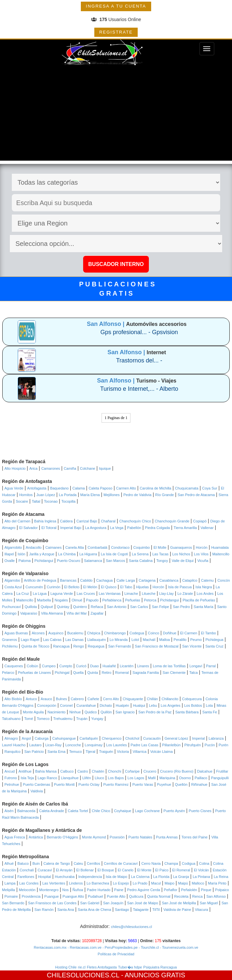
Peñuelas (133, 600)
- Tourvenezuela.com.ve (179, 947)
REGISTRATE (116, 32)
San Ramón (44, 910)
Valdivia (37, 791)
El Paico (162, 870)
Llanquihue (70, 778)
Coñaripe (132, 771)
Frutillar (222, 771)
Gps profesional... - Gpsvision (139, 332)
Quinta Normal (159, 896)
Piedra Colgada (157, 528)
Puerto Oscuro (69, 561)
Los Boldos (193, 705)
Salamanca (93, 561)
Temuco (75, 752)
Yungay (97, 719)
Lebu (153, 705)
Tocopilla (69, 501)
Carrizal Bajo (87, 521)
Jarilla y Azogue (42, 554)
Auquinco (56, 633)
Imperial (198, 738)
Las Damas (75, 640)
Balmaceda (26, 811)
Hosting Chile (66, 967)
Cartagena (147, 580)
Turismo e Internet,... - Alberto (139, 389)
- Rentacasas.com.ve (84, 947)
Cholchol (132, 738)
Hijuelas (142, 587)
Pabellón (134, 528)
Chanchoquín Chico (135, 521)
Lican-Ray (54, 745)
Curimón (54, 587)
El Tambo (209, 633)
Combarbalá (98, 547)
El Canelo (126, 870)
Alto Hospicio (15, 468)
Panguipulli (220, 778)
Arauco (46, 699)
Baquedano (59, 488)
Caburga (41, 738)
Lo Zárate (185, 594)
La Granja (181, 877)
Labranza (216, 738)
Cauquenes (14, 666)
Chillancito (170, 699)
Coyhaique (123, 811)
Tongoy (162, 561)
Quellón (181, 784)
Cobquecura (192, 699)
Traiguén (106, 752)
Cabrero (77, 699)
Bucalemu (75, 633)
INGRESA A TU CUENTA (116, 6)
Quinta (93, 673)
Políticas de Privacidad (116, 954)
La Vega (117, 528)
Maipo (170, 883)
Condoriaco (120, 547)
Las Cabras (52, 640)
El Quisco (109, 587)
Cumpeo (49, 666)
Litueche (149, 594)
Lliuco (99, 778)
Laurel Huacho (14, 745)
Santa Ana (66, 910)
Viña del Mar (77, 613)
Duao (94, 666)
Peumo (196, 640)
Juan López (46, 495)
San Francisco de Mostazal (157, 646)
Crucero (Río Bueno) (177, 771)
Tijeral (90, 752)
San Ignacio (125, 712)
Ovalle (10, 561)
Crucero (150, 771)
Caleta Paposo (101, 488)
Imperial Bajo (71, 528)
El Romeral (181, 870)
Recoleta (181, 896)
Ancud (10, 771)
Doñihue (170, 633)
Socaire (22, 501)
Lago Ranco (47, 778)
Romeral (122, 673)
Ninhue (75, 712)
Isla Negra (204, 587)
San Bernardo (13, 903)
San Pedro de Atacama (196, 495)
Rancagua (61, 646)
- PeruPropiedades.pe (120, 947)
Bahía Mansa (46, 771)
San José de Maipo (143, 903)
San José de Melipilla (179, 903)
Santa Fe (210, 712)
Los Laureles (116, 745)
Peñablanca (112, 600)
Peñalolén (189, 890)
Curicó (81, 666)
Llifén (86, 778)
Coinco (153, 633)
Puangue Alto (73, 896)
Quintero (80, 607)
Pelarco (8, 673)
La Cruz (23, 594)
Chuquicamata (187, 488)
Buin (36, 863)
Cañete (93, 699)
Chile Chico (101, 811)
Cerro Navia (151, 863)
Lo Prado (140, 883)
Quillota (31, 607)
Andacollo (34, 547)
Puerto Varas (143, 784)
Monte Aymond (94, 837)
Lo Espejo (121, 883)
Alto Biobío (13, 699)
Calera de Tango (57, 863)
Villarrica (140, 752)
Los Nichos (181, 554)
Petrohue (12, 784)
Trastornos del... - (139, 360)
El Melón (90, 587)
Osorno (185, 778)
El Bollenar (85, 870)
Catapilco (190, 580)
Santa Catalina (141, 561)
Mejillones (112, 495)
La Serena (140, 554)
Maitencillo (221, 554)
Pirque (206, 890)
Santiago (122, 910)
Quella (79, 673)
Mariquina (167, 778)
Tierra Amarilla (185, 528)
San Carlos (139, 607)
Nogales (61, 600)
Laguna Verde (62, 594)
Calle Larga (126, 580)
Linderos (76, 883)
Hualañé (109, 666)
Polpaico (222, 890)
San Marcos (116, 561)
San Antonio (116, 607)
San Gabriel (90, 903)
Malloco (198, 883)
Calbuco (67, 771)
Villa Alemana (52, 613)
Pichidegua (214, 640)
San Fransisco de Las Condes (52, 903)
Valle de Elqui (183, 561)
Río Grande (164, 495)
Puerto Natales (140, 837)
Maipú (183, 883)
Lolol (135, 640)
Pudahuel (95, 896)
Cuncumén (34, 587)
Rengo (79, 646)
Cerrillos (93, 863)
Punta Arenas (167, 837)
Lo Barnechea (98, 883)
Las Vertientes (54, 883)
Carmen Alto (126, 488)
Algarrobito (13, 547)
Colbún (32, 666)
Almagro (11, 738)
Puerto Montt (64, 784)
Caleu (78, 863)
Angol (26, 738)
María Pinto (217, 883)
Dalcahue (205, 771)
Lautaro (35, 745)
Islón (22, 554)
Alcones (38, 633)
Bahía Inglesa (45, 521)
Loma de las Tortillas (169, 666)
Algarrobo (12, 580)
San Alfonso (216, 896)
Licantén (127, 666)
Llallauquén (97, 640)
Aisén (9, 811)
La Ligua (40, 594)
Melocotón (27, 890)
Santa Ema (57, 752)
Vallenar (207, 528)
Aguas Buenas (16, 633)
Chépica (94, 633)
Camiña (70, 468)
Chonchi (115, 771)
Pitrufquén (193, 745)
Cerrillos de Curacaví (121, 863)
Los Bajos (116, 778)
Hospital (45, 877)
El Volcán (201, 870)
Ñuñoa (78, 890)
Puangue (52, 896)
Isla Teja (27, 778)
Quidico (91, 712)
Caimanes (54, 547)
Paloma (24, 561)
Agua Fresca (15, 837)
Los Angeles (171, 705)
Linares (143, 666)
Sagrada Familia (146, 673)
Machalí (149, 640)
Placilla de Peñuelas (199, 600)
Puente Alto (116, 896)
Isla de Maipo (116, 877)
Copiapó (200, 521)
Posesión (117, 837)
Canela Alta (75, 547)
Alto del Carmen (18, 521)
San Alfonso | (106, 324)
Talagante (141, 910)
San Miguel (209, 903)
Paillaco (201, 778)
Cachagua (104, 580)
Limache (131, 594)
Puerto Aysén (174, 811)
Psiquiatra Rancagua (160, 967)
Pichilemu (10, 646)
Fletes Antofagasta (102, 967)
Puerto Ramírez (116, 784)
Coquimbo (142, 547)
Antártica (36, 837)
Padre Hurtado (99, 890)
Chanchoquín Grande (172, 521)
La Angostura (96, 528)
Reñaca (97, 607)
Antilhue (25, 771)
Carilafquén (89, 738)
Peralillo (180, 640)
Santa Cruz (214, 646)
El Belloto (72, 587)
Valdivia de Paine (177, 910)
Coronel (67, 705)
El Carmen (189, 633)
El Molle (160, 547)
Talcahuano (11, 719)
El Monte (144, 870)
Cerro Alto (111, 699)
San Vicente (192, 646)
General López (176, 738)
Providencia (31, 896)
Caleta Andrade (52, 811)
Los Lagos (136, 778)
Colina (204, 863)
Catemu (208, 580)
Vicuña (203, 561)
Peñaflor (171, 890)
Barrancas (68, 580)
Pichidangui (44, 561)
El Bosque (106, 870)
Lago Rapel (30, 640)
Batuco (23, 863)
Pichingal (62, 673)
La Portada (68, 495)
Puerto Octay (89, 784)
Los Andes (205, 594)
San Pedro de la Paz (155, 712)
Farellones (26, 877)
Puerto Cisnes (200, 811)
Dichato (106, 705)
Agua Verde (14, 488)
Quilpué (47, 607)
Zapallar (97, 613)
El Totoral (49, 528)
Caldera (67, 521)
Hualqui (139, 705)
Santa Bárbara (187, 712)
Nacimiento (56, 712)
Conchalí (27, 870)
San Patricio (34, 752)
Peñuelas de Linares (35, 673)
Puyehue (164, 784)
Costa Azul (13, 587)
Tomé (29, 719)
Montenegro (49, 890)
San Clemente (174, 673)
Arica (33, 468)
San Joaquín (113, 903)
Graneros (10, 640)
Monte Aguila (33, 712)
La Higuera (88, 554)
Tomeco (43, 719)
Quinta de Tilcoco (35, 646)
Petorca (150, 600)
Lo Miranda (118, 640)
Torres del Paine (195, 837)
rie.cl (82, 967)
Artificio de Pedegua (40, 580)
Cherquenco (112, 738)
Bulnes (61, 699)
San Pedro (181, 607)
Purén (223, 745)
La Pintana (201, 877)
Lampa (10, 883)
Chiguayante (133, 699)
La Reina (221, 877)
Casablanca (169, 580)
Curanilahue (86, 705)
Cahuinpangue (64, 738)
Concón (224, 580)
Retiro (107, 673)
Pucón (210, 745)
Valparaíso (29, 613)
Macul (156, 883)
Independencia (90, 877)
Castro (82, 771)
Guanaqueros (181, 547)
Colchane (87, 468)
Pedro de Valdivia (137, 495)
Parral (211, 666)
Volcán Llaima (162, 752)
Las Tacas (161, 554)
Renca (197, 896)
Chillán (152, 699)
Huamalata (220, 547)
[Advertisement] (116, 115)
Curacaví (45, 870)
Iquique (105, 468)
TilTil (156, 910)
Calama (79, 488)
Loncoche (73, 745)
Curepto (66, 666)
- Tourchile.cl (148, 947)
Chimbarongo (115, 633)
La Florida (161, 877)
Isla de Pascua (180, 587)
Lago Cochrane (147, 811)
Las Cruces (86, 594)
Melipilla (9, 890)
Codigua (188, 863)
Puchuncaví (11, 607)
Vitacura (201, 910)
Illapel (9, 554)
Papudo (92, 600)
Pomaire (11, 896)
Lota (209, 705)
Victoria (123, 752)
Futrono (11, 778)
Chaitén (98, 771)
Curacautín (152, 738)
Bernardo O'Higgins (62, 837)
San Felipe (161, 607)
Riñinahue (199, 784)
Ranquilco (13, 752)
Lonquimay (94, 745)
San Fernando (120, 646)
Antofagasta (37, 488)
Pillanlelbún (171, 745)
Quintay (63, 607)
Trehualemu (63, 719)
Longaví (196, 666)
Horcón (202, 547)
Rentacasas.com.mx (50, 947)
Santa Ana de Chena (95, 910)
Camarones (51, 468)
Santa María (203, 607)
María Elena (90, 495)
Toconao (51, 501)
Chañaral (108, 521)
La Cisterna (140, 877)
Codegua (137, 633)
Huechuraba (65, 877)
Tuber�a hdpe (130, 967)
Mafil (152, 778)
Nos (66, 890)
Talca (194, 673)
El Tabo (126, 587)
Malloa (165, 640)
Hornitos (26, 495)
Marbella (44, 600)
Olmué (77, 600)
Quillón (106, 712)
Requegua (96, 646)
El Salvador (28, 528)
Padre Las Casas (144, 745)
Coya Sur (210, 488)
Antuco (31, 699)
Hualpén (122, 705)
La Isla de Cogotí (115, 554)
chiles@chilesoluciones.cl (132, 927)
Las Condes (29, 883)
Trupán (82, 719)
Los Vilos (201, 554)
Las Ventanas (110, 594)
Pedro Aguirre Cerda (144, 890)
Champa (171, 863)
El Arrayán (64, 870)
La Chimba (67, 554)
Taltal (36, 501)
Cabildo (86, 580)
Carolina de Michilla (155, 488)
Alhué (9, 863)
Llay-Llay (167, 594)
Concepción (47, 705)
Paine (119, 890)
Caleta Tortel (78, 811)
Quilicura (136, 896)
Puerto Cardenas (37, 784)
